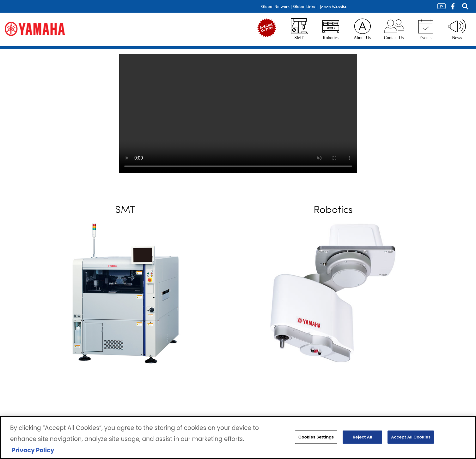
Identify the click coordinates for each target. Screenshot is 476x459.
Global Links (304, 6)
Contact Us (394, 29)
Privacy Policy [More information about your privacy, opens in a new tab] (33, 450)
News (457, 29)
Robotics (331, 29)
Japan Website (333, 6)
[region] (238, 438)
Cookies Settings (316, 437)
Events (425, 29)
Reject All (363, 437)
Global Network (275, 6)
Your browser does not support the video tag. (238, 114)
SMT (299, 29)
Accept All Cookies (411, 437)
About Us (362, 29)
